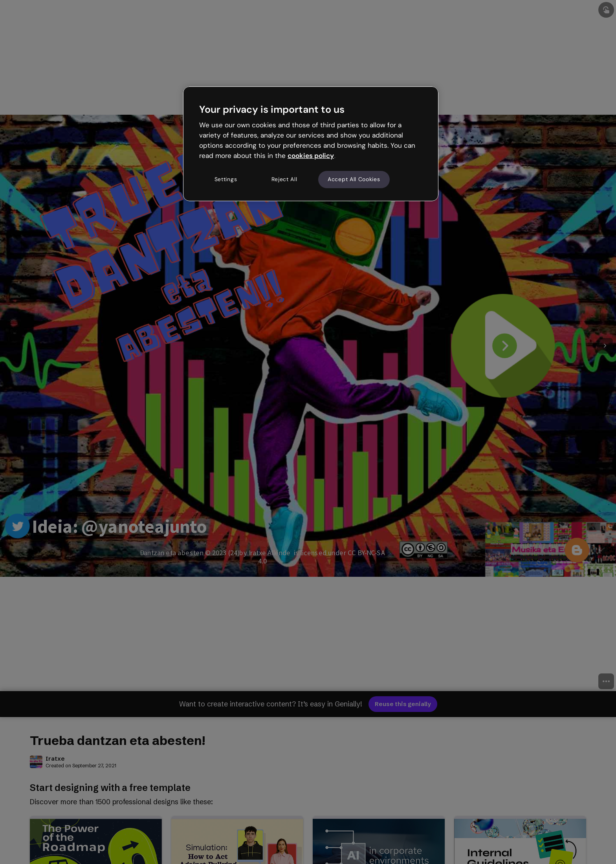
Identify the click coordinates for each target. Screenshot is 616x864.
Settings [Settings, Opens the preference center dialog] (226, 179)
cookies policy (311, 156)
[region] (311, 144)
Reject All (284, 179)
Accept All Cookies (354, 179)
